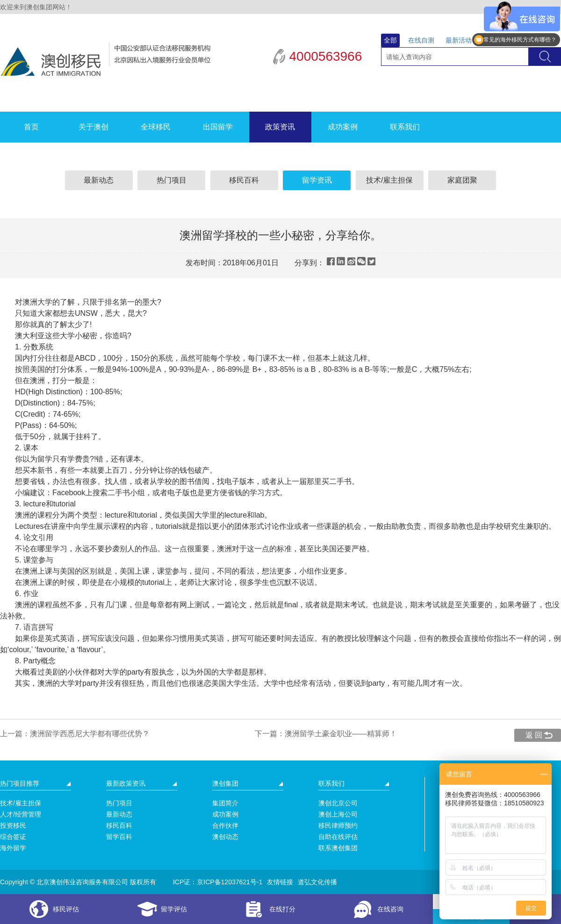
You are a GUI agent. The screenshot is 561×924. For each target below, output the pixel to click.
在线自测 (421, 40)
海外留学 (13, 848)
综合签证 (13, 837)
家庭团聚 (462, 180)
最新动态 (99, 180)
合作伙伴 (225, 825)
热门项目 (172, 180)
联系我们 (405, 127)
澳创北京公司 (338, 803)
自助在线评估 (338, 837)
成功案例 (343, 127)
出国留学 (218, 127)
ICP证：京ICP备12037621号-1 (218, 882)
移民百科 (244, 180)
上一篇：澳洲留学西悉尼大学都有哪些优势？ (75, 734)
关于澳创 (93, 127)
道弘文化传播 (317, 882)
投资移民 (13, 825)
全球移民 (156, 127)
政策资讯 (280, 127)
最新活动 (459, 40)
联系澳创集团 (338, 848)
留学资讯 (317, 180)
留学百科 (119, 837)
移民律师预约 (338, 825)
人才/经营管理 (21, 814)
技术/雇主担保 (389, 180)
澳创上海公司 (338, 814)
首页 (31, 127)
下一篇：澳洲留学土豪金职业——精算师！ (326, 734)
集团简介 (225, 803)
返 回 (534, 735)
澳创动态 (225, 837)
